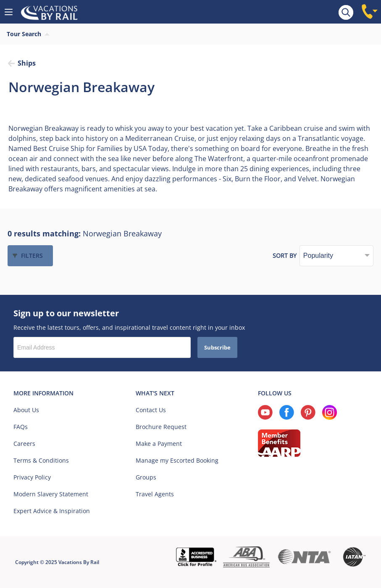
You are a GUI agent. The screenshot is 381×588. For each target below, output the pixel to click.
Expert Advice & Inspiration (52, 511)
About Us (26, 410)
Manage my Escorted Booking (177, 460)
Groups (146, 477)
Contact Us (151, 410)
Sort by (285, 256)
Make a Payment (159, 444)
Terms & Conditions (41, 460)
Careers (24, 444)
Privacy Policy (32, 477)
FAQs (21, 427)
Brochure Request (161, 427)
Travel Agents (155, 494)
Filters (32, 256)
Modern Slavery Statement (51, 494)
